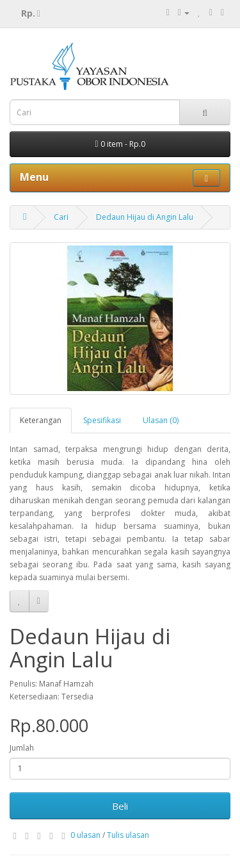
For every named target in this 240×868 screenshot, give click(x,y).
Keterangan (41, 420)
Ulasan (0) (161, 420)
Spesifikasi (102, 420)
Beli (120, 806)
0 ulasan (85, 835)
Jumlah (22, 748)
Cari (61, 217)
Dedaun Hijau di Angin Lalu (145, 217)
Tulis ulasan (128, 835)
